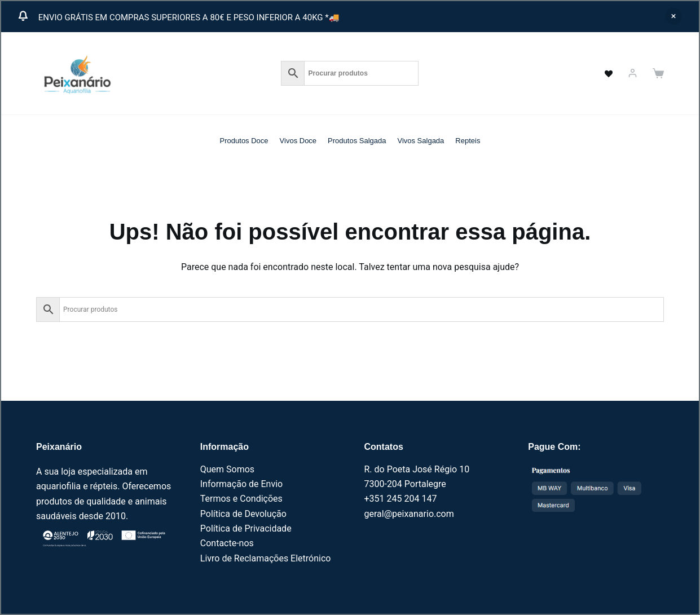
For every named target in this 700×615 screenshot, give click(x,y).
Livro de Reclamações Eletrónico (266, 558)
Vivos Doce (298, 141)
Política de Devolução (243, 514)
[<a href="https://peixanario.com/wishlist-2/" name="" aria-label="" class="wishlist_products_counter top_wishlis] (602, 73)
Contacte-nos (227, 543)
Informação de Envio (241, 484)
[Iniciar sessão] (633, 73)
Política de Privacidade (246, 528)
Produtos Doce (244, 141)
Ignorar (673, 16)
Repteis (468, 141)
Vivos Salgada (421, 141)
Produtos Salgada (357, 141)
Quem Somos (227, 469)
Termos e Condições (241, 499)
